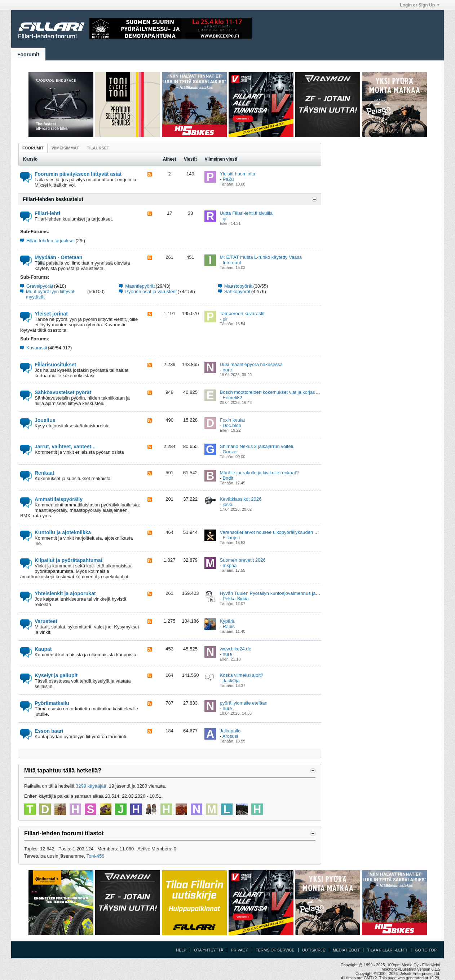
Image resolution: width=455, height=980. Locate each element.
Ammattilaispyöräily (59, 499)
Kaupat (43, 649)
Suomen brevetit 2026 (242, 560)
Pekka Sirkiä (235, 599)
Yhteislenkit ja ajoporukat (65, 593)
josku (228, 504)
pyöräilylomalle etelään (243, 703)
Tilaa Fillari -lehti (387, 950)
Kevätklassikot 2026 (240, 499)
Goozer (230, 452)
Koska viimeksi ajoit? (241, 675)
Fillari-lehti (47, 213)
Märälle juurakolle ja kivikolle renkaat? (259, 473)
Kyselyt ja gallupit (56, 675)
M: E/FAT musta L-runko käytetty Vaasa (261, 257)
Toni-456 (95, 856)
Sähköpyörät (237, 291)
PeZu (228, 179)
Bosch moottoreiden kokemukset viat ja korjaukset (272, 392)
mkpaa (229, 565)
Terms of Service (275, 950)
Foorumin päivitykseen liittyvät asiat (78, 174)
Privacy (239, 950)
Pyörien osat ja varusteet (151, 291)
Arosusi (230, 736)
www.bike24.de (235, 649)
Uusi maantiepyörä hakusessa (251, 364)
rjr (225, 219)
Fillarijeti (231, 538)
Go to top (426, 950)
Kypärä (227, 621)
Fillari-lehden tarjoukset (50, 241)
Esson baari (49, 731)
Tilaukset (98, 148)
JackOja (231, 681)
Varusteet (46, 621)
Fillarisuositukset (55, 365)
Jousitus (45, 420)
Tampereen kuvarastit (242, 313)
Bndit (228, 478)
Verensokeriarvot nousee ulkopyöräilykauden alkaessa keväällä (285, 532)
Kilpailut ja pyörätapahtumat (69, 560)
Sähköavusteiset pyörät (63, 392)
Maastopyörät (238, 286)
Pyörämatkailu (52, 703)
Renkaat (44, 473)
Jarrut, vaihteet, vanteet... (65, 447)
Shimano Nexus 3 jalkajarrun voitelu (257, 446)
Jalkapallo (230, 731)
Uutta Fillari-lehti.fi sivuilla (246, 213)
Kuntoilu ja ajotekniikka (63, 532)
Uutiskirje (314, 950)
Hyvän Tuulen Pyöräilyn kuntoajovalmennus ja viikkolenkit (279, 593)
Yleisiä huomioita (237, 174)
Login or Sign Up (420, 5)
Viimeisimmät (65, 148)
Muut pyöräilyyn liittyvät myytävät (50, 294)
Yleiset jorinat (51, 314)
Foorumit (28, 55)
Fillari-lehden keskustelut (53, 199)
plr (225, 319)
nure (227, 370)
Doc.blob (232, 425)
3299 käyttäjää (91, 786)
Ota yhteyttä (209, 950)
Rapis (228, 626)
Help (181, 950)
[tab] (33, 148)
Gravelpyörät (40, 286)
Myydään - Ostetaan (58, 257)
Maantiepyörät (140, 286)
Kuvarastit (37, 348)
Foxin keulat (232, 420)
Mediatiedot (346, 950)
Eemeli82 (232, 398)
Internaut (232, 263)
